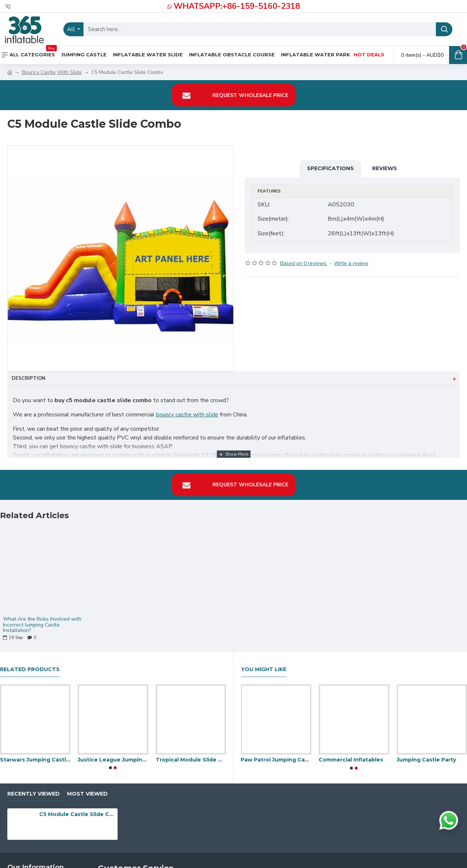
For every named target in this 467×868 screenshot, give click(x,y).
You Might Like (264, 665)
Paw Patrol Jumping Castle (276, 755)
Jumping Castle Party (426, 755)
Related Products (30, 665)
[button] (111, 763)
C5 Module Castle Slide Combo (77, 810)
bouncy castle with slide (187, 415)
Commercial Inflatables (351, 755)
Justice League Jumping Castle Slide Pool (113, 755)
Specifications (330, 168)
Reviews (385, 168)
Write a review (351, 259)
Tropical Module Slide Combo (191, 755)
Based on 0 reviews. (304, 259)
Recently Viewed (34, 789)
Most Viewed (87, 789)
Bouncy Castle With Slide (52, 72)
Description (29, 378)
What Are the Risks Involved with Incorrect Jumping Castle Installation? (42, 620)
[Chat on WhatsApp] (449, 820)
